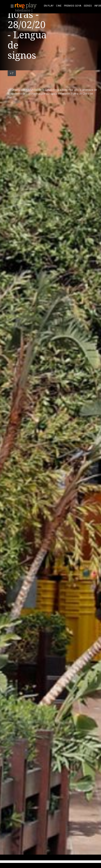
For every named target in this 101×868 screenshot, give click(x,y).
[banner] (29, 6)
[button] (11, 6)
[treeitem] (49, 6)
